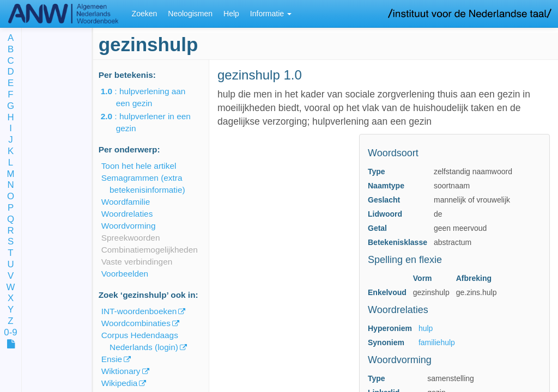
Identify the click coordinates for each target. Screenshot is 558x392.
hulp (426, 328)
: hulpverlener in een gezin (153, 122)
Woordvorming (129, 226)
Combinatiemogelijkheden (150, 250)
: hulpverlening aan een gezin (151, 97)
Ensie (112, 359)
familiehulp (437, 342)
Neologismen (190, 14)
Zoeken (145, 14)
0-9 (10, 333)
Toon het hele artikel (139, 166)
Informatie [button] (271, 14)
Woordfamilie (126, 202)
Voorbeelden (125, 274)
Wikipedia (120, 383)
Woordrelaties (127, 214)
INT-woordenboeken (139, 311)
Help (231, 14)
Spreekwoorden (131, 238)
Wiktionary (121, 371)
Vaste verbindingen (137, 262)
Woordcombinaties (136, 323)
